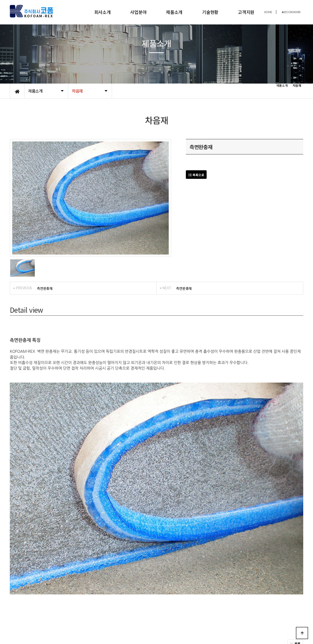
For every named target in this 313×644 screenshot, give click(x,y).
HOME (268, 12)
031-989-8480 (246, 622)
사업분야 (138, 12)
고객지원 (246, 12)
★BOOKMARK (291, 12)
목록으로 (196, 175)
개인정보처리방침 (22, 600)
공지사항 (45, 600)
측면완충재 (45, 288)
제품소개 (174, 12)
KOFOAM (51, 624)
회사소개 (103, 12)
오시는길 (62, 600)
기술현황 (210, 12)
